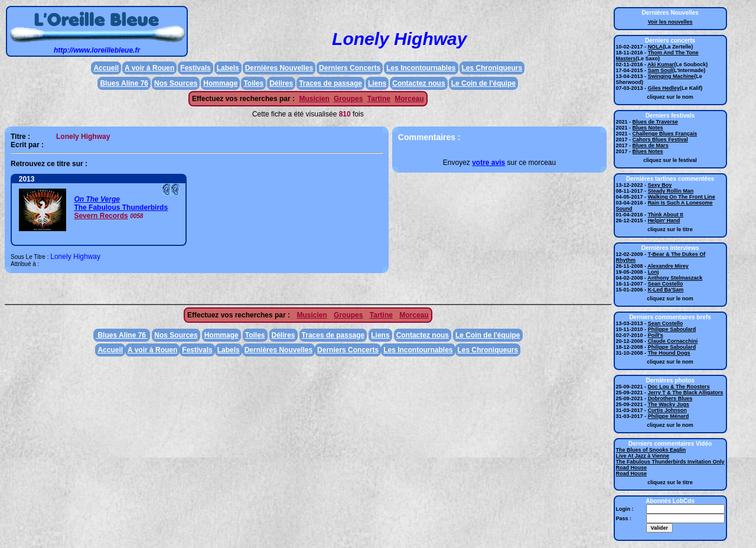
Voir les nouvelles (670, 22)
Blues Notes (648, 128)
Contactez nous (418, 83)
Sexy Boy (660, 185)
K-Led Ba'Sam (666, 290)
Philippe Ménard (669, 416)
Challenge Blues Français (665, 134)
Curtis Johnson (667, 410)
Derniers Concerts (350, 68)
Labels (228, 68)
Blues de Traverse (655, 122)
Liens (377, 83)
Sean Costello (666, 284)
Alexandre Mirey (668, 266)
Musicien (314, 99)
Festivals (195, 68)
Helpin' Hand (664, 221)
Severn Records (101, 216)
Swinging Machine (671, 76)
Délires (281, 83)
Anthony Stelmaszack (675, 278)
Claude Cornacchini (673, 341)
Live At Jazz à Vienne (643, 456)
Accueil (106, 68)
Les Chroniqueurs (492, 68)
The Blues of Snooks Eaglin (651, 450)
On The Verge (97, 199)
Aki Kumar (661, 64)
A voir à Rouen (149, 68)
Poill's (656, 335)
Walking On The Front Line (682, 197)
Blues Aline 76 (124, 83)
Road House (632, 468)
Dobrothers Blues (670, 398)
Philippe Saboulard (672, 329)
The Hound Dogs (669, 353)
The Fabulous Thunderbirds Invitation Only (670, 462)
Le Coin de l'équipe (484, 83)
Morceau (409, 99)
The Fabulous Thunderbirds (121, 207)
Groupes (348, 99)
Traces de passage (330, 83)
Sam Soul (660, 70)
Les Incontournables (421, 68)
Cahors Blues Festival (660, 140)
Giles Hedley (664, 88)
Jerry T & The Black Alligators (686, 393)
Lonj (654, 272)
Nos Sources (176, 83)
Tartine (379, 99)
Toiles (253, 83)
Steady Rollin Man (671, 191)
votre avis (488, 163)
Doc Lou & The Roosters (679, 387)
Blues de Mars (651, 145)
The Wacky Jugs (669, 404)
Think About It (666, 215)
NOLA (656, 47)
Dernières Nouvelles (279, 68)
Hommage (220, 83)
